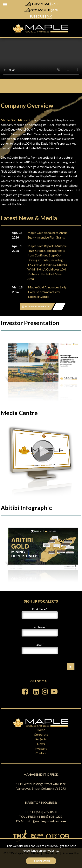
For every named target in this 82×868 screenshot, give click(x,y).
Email (39, 645)
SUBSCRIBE (41, 16)
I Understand (41, 861)
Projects (41, 739)
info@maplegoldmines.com (46, 821)
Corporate (41, 734)
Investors (41, 748)
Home (41, 730)
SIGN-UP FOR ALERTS (36, 306)
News (41, 744)
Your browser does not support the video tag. (41, 59)
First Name (39, 609)
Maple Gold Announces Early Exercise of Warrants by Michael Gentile (47, 292)
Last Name (39, 627)
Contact (41, 753)
